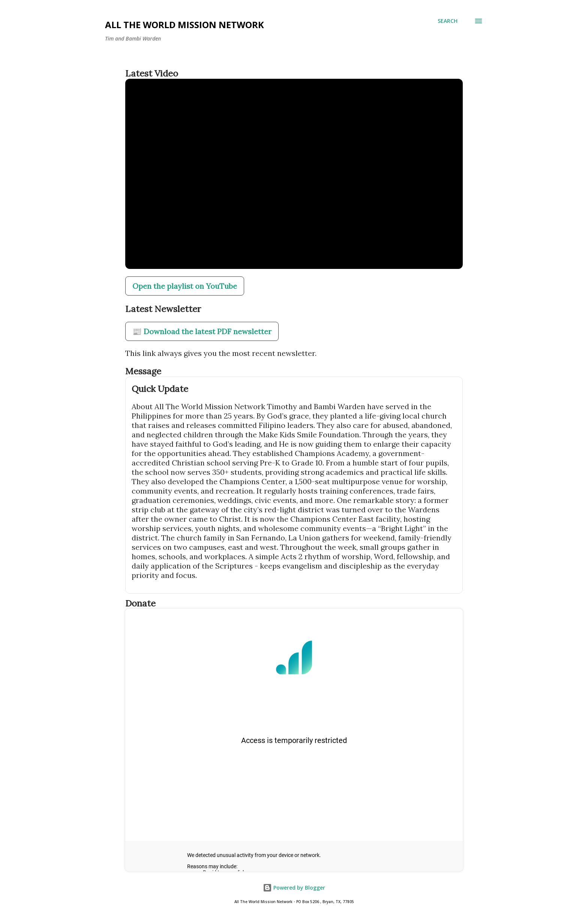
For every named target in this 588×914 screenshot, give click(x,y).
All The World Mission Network (184, 25)
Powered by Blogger (294, 888)
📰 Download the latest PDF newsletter (202, 331)
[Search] (448, 21)
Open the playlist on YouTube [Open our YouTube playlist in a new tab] (185, 286)
